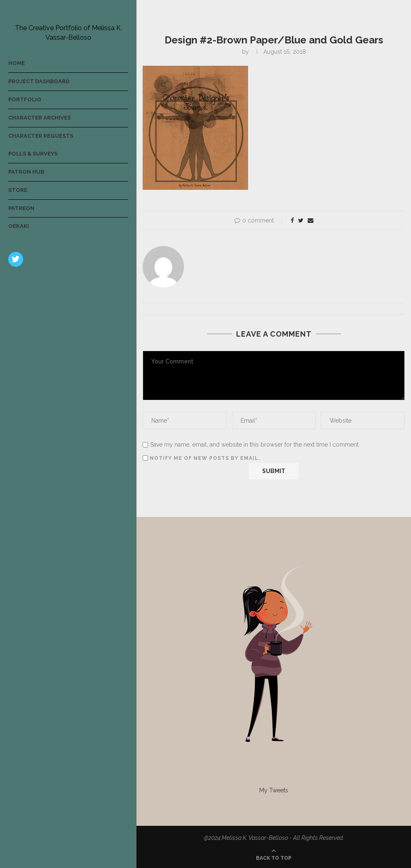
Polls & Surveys (33, 154)
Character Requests (41, 136)
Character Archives (39, 118)
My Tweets (274, 790)
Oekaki (19, 226)
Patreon (21, 208)
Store (18, 190)
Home (17, 63)
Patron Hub (26, 172)
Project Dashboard (39, 81)
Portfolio (25, 99)
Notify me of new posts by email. (205, 458)
